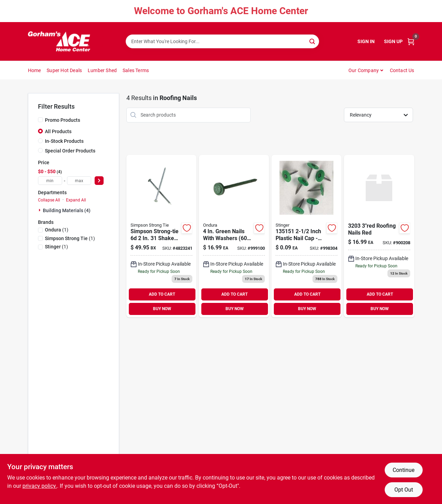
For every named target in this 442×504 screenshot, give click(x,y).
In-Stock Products (64, 141)
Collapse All (49, 200)
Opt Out (404, 490)
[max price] (79, 181)
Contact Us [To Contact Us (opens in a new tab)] (402, 70)
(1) (57, 230)
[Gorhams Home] (59, 41)
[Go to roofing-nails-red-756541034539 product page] (379, 236)
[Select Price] (99, 181)
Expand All (76, 200)
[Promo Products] (40, 120)
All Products (58, 131)
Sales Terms (136, 70)
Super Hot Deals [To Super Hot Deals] (64, 70)
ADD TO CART (162, 294)
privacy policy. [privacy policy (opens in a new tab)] (40, 486)
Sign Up (393, 41)
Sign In (366, 41)
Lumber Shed (102, 70)
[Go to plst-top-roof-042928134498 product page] (306, 236)
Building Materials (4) (67, 210)
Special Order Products (70, 151)
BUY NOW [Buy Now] (162, 309)
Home (35, 70)
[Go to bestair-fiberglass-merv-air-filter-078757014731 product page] (161, 236)
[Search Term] (222, 41)
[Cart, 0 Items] (411, 42)
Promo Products (63, 120)
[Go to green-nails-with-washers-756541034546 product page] (234, 236)
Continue (403, 470)
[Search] (313, 41)
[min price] (50, 181)
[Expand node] (40, 210)
